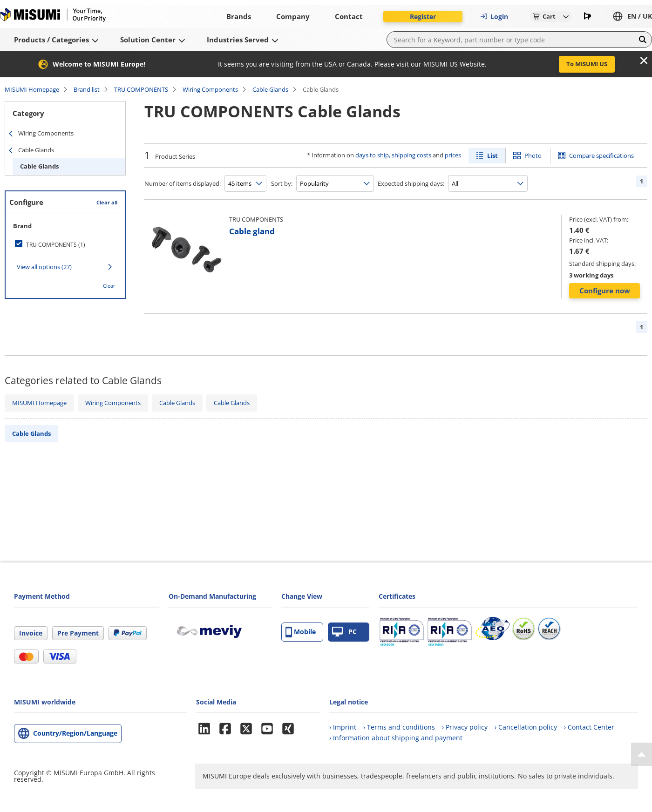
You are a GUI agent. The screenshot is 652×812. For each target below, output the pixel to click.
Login (494, 17)
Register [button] (423, 17)
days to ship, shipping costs (393, 155)
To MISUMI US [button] (587, 64)
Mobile (301, 632)
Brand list (87, 89)
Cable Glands (270, 89)
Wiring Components (210, 89)
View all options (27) (44, 267)
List (492, 156)
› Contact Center (589, 727)
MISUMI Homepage (32, 89)
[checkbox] (65, 244)
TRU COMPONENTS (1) (56, 245)
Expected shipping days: (411, 183)
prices (453, 155)
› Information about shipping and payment (396, 738)
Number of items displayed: (183, 183)
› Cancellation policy (526, 727)
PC (344, 632)
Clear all (107, 202)
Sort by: (282, 183)
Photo (533, 156)
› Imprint (343, 727)
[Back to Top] (642, 754)
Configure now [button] (605, 291)
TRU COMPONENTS (141, 89)
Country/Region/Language (75, 733)
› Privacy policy (465, 727)
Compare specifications (601, 156)
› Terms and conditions (399, 727)
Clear (109, 286)
